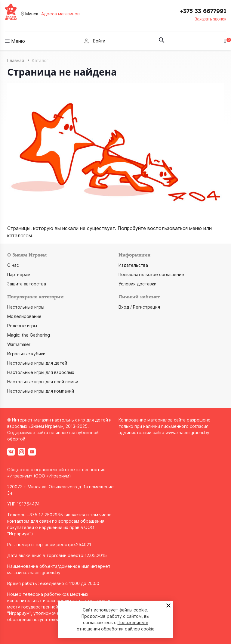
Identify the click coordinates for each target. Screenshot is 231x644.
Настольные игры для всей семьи (43, 382)
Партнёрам (19, 274)
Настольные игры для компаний (41, 391)
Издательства (133, 265)
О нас (13, 265)
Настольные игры (26, 307)
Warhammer (19, 344)
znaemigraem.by (44, 572)
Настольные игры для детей (37, 363)
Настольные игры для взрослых (41, 372)
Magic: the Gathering (29, 335)
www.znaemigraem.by (187, 432)
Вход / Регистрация (139, 307)
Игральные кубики (26, 354)
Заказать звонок (210, 19)
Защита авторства (27, 284)
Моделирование (24, 316)
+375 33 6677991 (203, 11)
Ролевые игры (22, 326)
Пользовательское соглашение (151, 274)
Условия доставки (137, 284)
